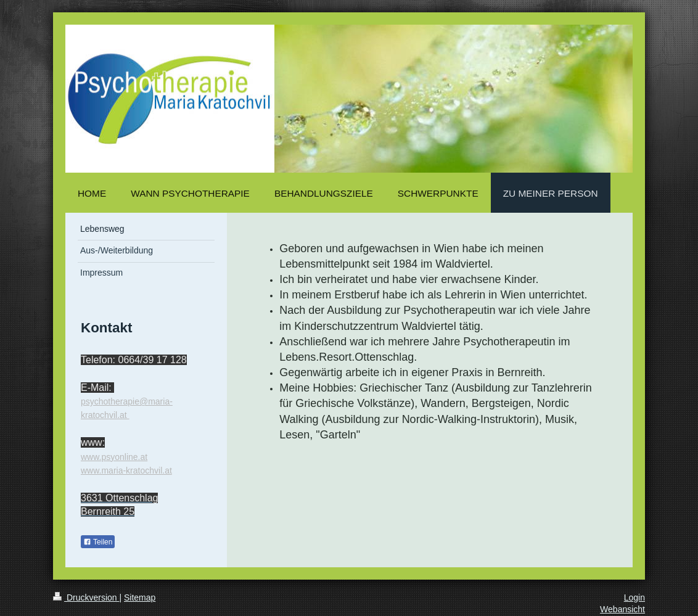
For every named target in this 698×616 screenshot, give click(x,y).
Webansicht (622, 609)
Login (634, 598)
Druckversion (86, 598)
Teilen (98, 542)
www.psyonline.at (114, 457)
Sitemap (140, 598)
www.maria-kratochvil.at (126, 470)
